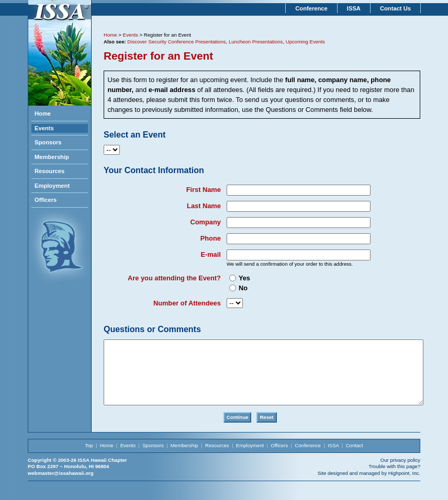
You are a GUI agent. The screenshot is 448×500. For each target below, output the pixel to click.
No (243, 288)
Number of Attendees (187, 303)
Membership (52, 157)
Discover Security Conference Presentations (176, 42)
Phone (211, 238)
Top (89, 458)
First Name (204, 190)
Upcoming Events (305, 42)
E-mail (210, 254)
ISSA (354, 8)
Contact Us (395, 8)
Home (43, 113)
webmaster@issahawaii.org (61, 486)
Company (206, 222)
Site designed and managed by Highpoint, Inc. (369, 486)
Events (44, 128)
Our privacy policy (400, 473)
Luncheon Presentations (256, 42)
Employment (52, 186)
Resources (49, 171)
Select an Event (135, 135)
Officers (46, 200)
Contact (355, 458)
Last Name (204, 206)
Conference (311, 8)
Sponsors (48, 142)
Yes (244, 278)
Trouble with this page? (394, 479)
